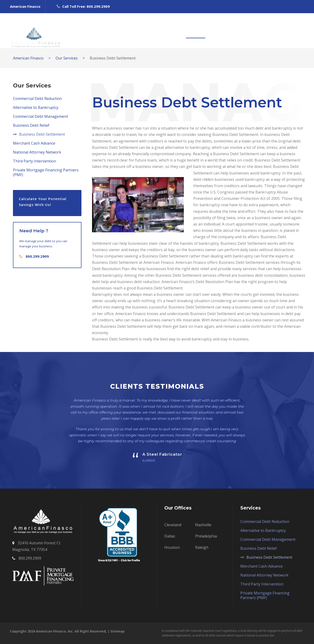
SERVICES (196, 30)
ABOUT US (137, 30)
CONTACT (288, 30)
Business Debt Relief (31, 125)
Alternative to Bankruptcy (36, 107)
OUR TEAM (167, 30)
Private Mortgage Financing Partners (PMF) (46, 172)
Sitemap (117, 631)
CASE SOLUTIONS (231, 30)
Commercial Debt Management (40, 116)
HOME (112, 30)
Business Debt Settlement (42, 134)
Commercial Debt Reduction (37, 99)
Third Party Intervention (34, 161)
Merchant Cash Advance (34, 143)
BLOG (263, 30)
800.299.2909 (37, 256)
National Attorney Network (37, 152)
